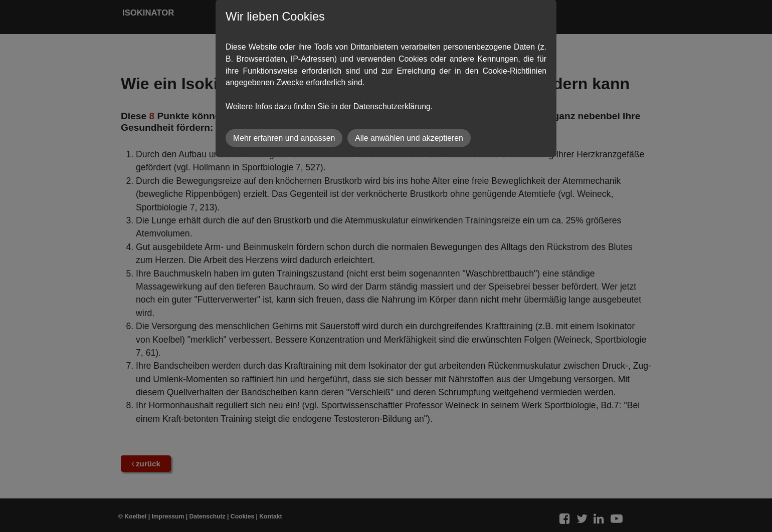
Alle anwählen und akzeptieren (409, 138)
